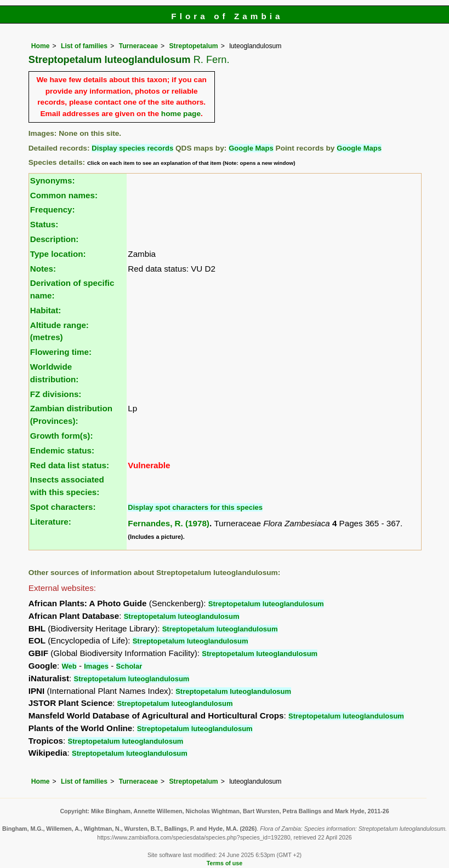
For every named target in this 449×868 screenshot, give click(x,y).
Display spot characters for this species (195, 507)
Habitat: (46, 310)
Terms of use (225, 863)
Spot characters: (63, 507)
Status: (44, 224)
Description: (55, 239)
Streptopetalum (194, 46)
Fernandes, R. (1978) (169, 523)
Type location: (58, 254)
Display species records (132, 148)
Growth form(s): (62, 436)
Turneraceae (138, 46)
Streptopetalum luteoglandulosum (266, 604)
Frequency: (53, 209)
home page (181, 114)
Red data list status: (70, 465)
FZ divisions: (56, 394)
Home (41, 46)
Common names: (64, 195)
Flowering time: (61, 352)
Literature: (51, 522)
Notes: (43, 269)
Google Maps (251, 148)
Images (96, 666)
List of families (84, 46)
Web (69, 666)
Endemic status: (62, 450)
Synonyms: (53, 180)
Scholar (129, 666)
